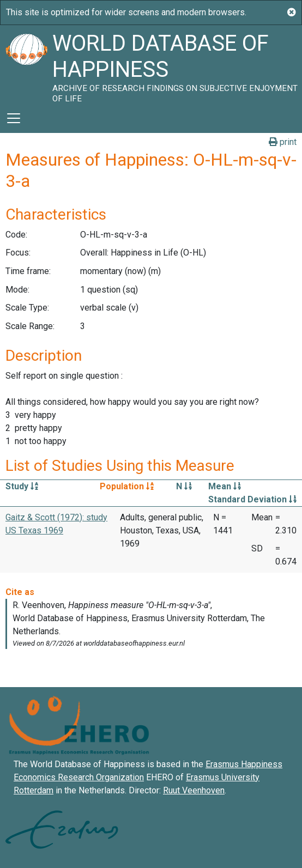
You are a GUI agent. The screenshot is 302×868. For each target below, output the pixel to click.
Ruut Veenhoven (194, 790)
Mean (225, 486)
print (283, 142)
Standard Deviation (252, 499)
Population (127, 486)
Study (22, 486)
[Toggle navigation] (14, 118)
